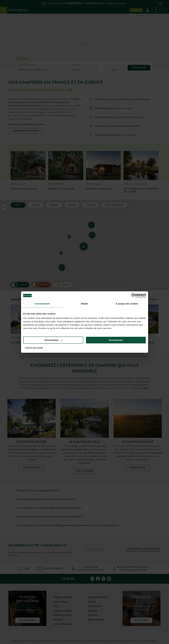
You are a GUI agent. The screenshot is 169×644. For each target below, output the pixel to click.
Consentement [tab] (42, 304)
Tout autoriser (116, 340)
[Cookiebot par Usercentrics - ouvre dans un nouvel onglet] (134, 296)
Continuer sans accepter (34, 348)
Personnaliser (53, 340)
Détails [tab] (85, 304)
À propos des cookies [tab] (127, 304)
